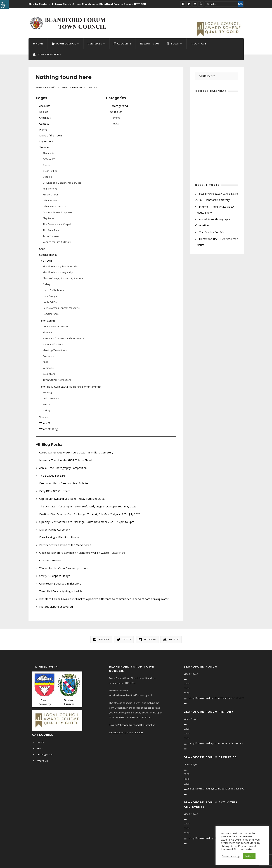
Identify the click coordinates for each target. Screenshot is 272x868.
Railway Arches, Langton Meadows (61, 308)
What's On (116, 112)
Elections (48, 332)
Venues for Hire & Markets (57, 242)
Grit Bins (47, 177)
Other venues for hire (55, 206)
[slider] (218, 698)
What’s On (149, 44)
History (47, 410)
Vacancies (48, 368)
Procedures (49, 356)
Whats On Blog (49, 429)
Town (173, 44)
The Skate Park (51, 230)
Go (240, 4)
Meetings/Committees (55, 350)
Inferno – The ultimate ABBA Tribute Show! (66, 460)
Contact (199, 44)
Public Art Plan (50, 302)
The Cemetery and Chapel (57, 224)
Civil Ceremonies (52, 398)
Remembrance (51, 314)
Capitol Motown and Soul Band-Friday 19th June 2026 (72, 499)
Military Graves (51, 195)
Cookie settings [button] (231, 856)
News (116, 124)
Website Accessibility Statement (126, 732)
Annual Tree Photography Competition (63, 468)
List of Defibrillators (53, 290)
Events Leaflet (207, 76)
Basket (44, 112)
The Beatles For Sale (52, 476)
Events (46, 404)
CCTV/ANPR (49, 159)
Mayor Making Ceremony (55, 529)
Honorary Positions (53, 344)
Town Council (64, 44)
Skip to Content (39, 4)
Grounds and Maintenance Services (62, 183)
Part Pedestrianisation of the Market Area (65, 545)
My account (46, 141)
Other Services (51, 200)
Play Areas (48, 218)
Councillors (49, 374)
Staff (45, 362)
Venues (44, 417)
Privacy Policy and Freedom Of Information (132, 725)
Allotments (49, 153)
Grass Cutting (50, 171)
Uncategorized (119, 106)
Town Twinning (51, 236)
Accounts (123, 44)
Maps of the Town (51, 135)
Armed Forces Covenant (56, 327)
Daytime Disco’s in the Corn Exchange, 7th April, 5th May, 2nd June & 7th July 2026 (90, 514)
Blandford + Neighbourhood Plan (61, 266)
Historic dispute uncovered (56, 607)
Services (95, 44)
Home (38, 44)
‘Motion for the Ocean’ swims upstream (64, 568)
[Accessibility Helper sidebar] (4, 4)
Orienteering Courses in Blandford (60, 583)
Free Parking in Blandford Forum (59, 537)
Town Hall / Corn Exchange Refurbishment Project (70, 387)
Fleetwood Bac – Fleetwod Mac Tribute (64, 483)
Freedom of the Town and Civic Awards (64, 338)
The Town (46, 261)
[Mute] (185, 699)
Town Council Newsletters (57, 380)
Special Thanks (48, 255)
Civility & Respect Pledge (55, 576)
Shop (42, 249)
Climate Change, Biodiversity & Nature (63, 278)
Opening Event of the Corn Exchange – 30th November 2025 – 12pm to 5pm (87, 522)
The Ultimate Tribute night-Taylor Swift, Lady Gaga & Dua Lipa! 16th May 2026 (88, 506)
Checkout (45, 118)
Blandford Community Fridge (58, 272)
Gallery (47, 284)
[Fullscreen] (185, 704)
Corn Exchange (46, 54)
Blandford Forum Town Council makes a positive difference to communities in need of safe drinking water (104, 599)
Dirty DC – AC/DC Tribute (55, 491)
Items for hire (50, 189)
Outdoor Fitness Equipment (58, 212)
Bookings (48, 392)
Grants (46, 165)
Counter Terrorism (51, 560)
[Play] (185, 680)
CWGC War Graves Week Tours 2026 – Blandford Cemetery (76, 452)
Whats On (45, 423)
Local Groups (50, 296)
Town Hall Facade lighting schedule (61, 591)
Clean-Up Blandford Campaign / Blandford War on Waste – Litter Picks (82, 553)
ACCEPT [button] (249, 856)
